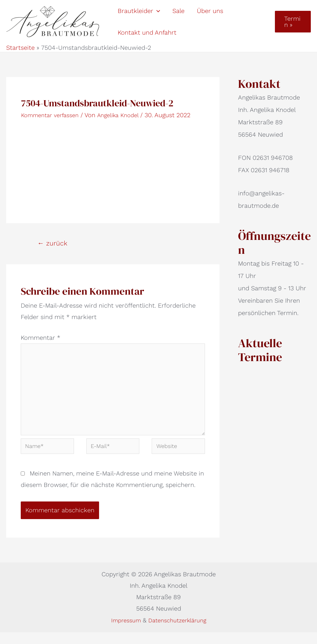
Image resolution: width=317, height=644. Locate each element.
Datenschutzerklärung (179, 632)
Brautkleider (139, 11)
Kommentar (41, 338)
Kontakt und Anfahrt (147, 32)
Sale (178, 11)
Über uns (210, 11)
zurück (52, 243)
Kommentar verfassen (53, 115)
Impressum (124, 632)
